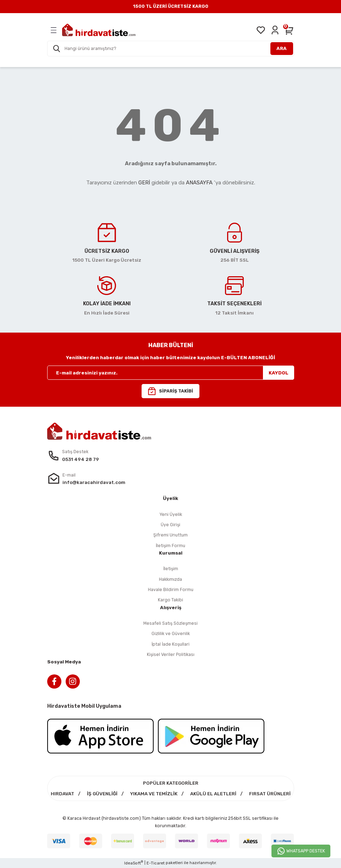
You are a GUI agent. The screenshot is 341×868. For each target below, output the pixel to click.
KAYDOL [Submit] (279, 373)
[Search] (171, 49)
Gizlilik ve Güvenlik (171, 633)
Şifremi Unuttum (170, 535)
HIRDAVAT (62, 794)
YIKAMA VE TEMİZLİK (154, 794)
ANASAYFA (199, 183)
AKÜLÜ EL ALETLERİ (213, 794)
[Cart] (289, 30)
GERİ (144, 183)
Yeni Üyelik (171, 514)
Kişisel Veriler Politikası (171, 654)
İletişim (171, 569)
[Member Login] (275, 30)
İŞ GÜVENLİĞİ (102, 794)
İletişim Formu (170, 546)
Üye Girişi (170, 525)
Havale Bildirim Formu (171, 589)
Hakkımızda (170, 579)
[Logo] (99, 30)
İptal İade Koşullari (170, 644)
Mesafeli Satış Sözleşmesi (170, 623)
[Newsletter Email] (171, 373)
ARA (282, 48)
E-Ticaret (156, 863)
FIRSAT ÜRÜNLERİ (270, 794)
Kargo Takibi (170, 600)
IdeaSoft (134, 863)
